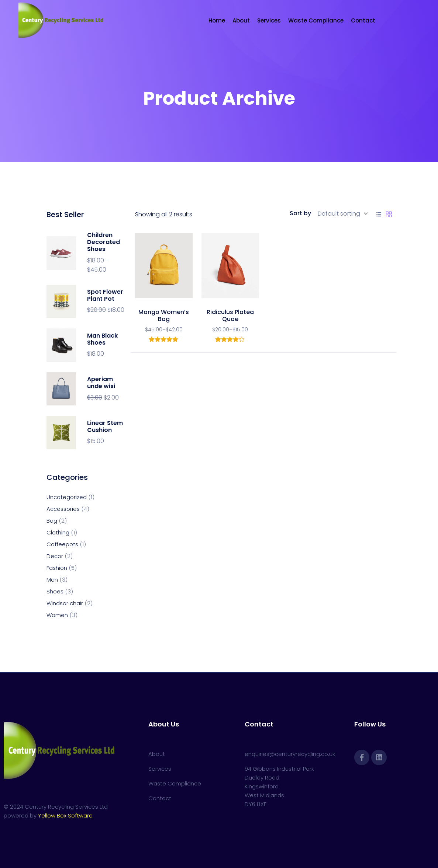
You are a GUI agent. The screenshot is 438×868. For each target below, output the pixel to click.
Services (269, 20)
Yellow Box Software (65, 815)
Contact (363, 20)
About (241, 20)
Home (217, 20)
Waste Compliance (316, 20)
